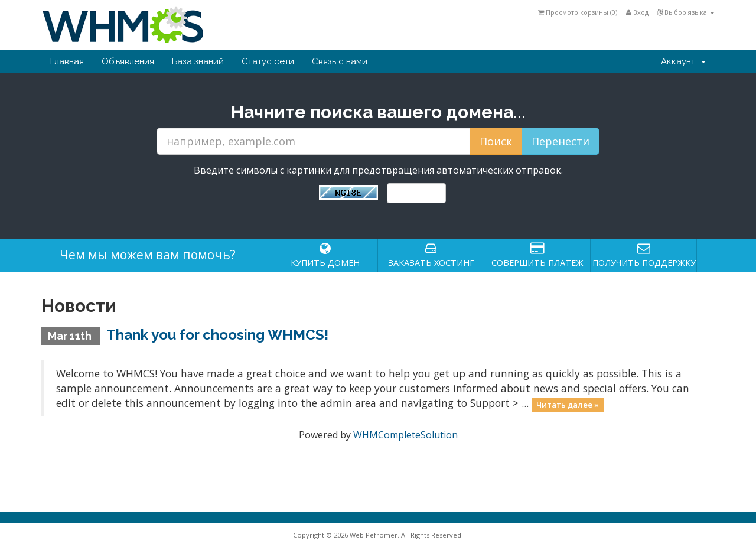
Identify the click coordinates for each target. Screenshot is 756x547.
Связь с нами (340, 61)
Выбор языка (686, 12)
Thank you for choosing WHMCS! (217, 335)
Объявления (128, 61)
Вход (637, 12)
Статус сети (268, 61)
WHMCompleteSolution (405, 435)
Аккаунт (683, 61)
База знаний (198, 61)
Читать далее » (568, 404)
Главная (67, 61)
